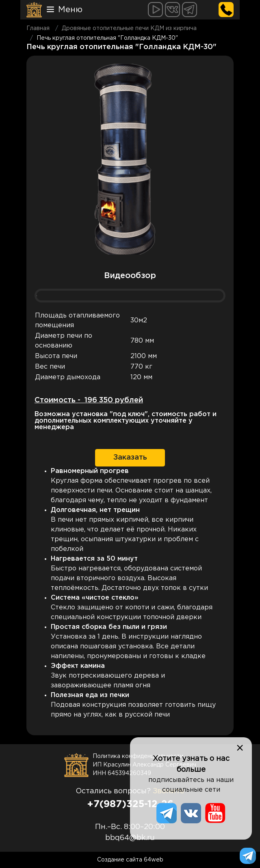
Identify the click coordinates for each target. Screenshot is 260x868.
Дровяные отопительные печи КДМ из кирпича (129, 28)
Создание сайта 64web (130, 860)
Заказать (130, 458)
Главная (38, 28)
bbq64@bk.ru (130, 838)
